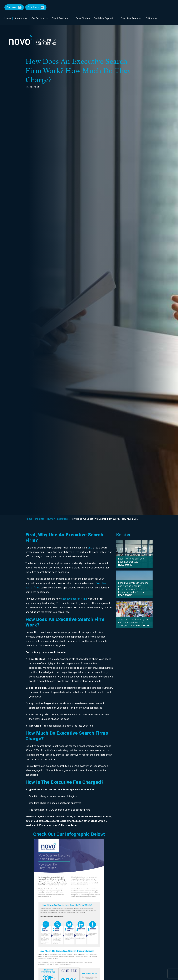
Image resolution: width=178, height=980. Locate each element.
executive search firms (74, 599)
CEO (90, 548)
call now (12, 7)
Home (29, 519)
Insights (40, 519)
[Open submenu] (26, 18)
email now (34, 7)
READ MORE (125, 565)
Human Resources (57, 519)
